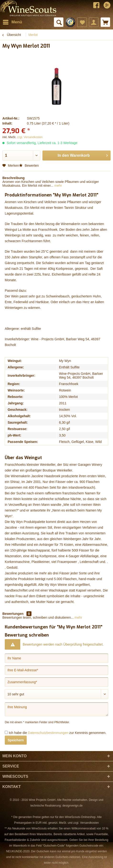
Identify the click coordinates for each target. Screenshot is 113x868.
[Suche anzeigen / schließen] (59, 22)
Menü (12, 21)
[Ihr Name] (56, 658)
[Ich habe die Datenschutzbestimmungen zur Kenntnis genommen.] (6, 732)
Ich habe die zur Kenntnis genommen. (58, 733)
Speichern (16, 740)
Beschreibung (13, 178)
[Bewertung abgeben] (56, 694)
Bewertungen (13, 614)
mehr (58, 186)
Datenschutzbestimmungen (48, 733)
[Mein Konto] (94, 22)
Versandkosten (89, 823)
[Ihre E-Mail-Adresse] (56, 670)
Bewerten (29, 166)
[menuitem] (12, 22)
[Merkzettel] (82, 22)
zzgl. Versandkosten (30, 137)
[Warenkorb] (105, 22)
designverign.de (73, 806)
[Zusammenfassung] (56, 682)
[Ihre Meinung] (56, 709)
